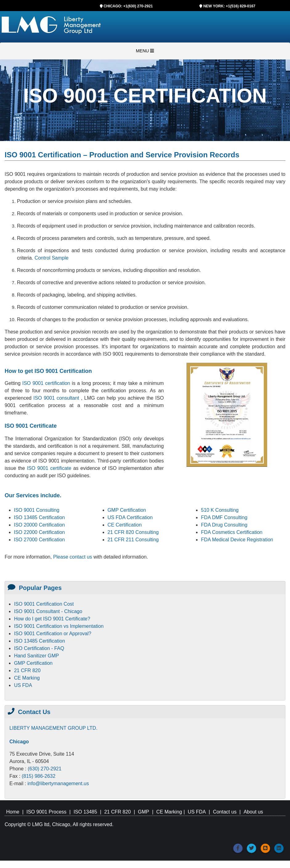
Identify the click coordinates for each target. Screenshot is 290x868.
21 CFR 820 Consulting (133, 532)
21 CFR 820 (27, 670)
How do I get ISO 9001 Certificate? (52, 619)
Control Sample (51, 258)
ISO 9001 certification (46, 383)
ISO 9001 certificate (50, 468)
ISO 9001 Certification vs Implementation (59, 626)
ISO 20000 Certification (39, 525)
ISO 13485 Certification (39, 517)
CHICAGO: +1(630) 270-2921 (128, 6)
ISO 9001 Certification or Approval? (53, 634)
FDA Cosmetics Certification (232, 532)
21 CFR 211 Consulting (133, 540)
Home (13, 812)
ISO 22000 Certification (39, 532)
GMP (143, 812)
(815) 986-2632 (38, 776)
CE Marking (27, 678)
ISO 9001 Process (47, 812)
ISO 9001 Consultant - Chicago (48, 611)
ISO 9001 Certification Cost (44, 604)
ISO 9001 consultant (57, 398)
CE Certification (125, 525)
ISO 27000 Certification (39, 540)
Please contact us (73, 557)
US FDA (23, 685)
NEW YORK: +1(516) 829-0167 (229, 6)
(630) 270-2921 (45, 769)
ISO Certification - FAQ (39, 648)
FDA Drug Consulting (224, 525)
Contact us (225, 812)
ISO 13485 (86, 812)
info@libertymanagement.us (58, 783)
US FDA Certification (130, 517)
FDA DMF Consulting (224, 517)
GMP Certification (127, 510)
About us (253, 812)
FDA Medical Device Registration (237, 540)
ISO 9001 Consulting (37, 510)
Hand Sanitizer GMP (36, 656)
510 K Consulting (220, 510)
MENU (145, 51)
